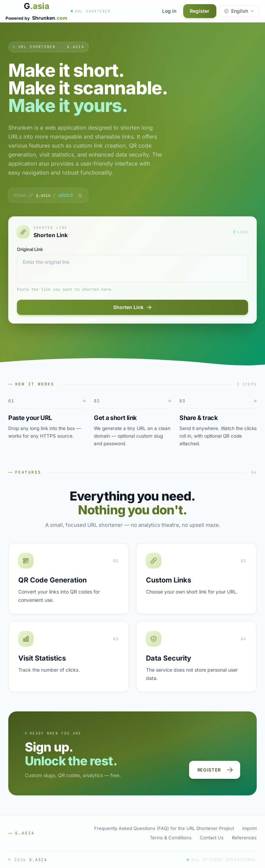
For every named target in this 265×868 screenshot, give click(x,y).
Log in (169, 11)
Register (200, 11)
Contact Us (212, 838)
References (244, 838)
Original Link (30, 249)
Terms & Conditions (171, 838)
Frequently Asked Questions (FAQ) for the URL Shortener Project (164, 828)
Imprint (249, 828)
